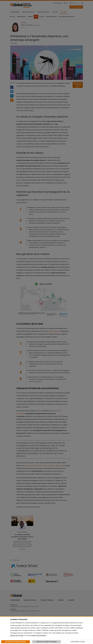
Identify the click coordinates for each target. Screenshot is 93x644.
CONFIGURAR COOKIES (77, 642)
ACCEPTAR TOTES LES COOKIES (15, 642)
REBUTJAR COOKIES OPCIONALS (46, 642)
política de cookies (17, 635)
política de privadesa (39, 635)
